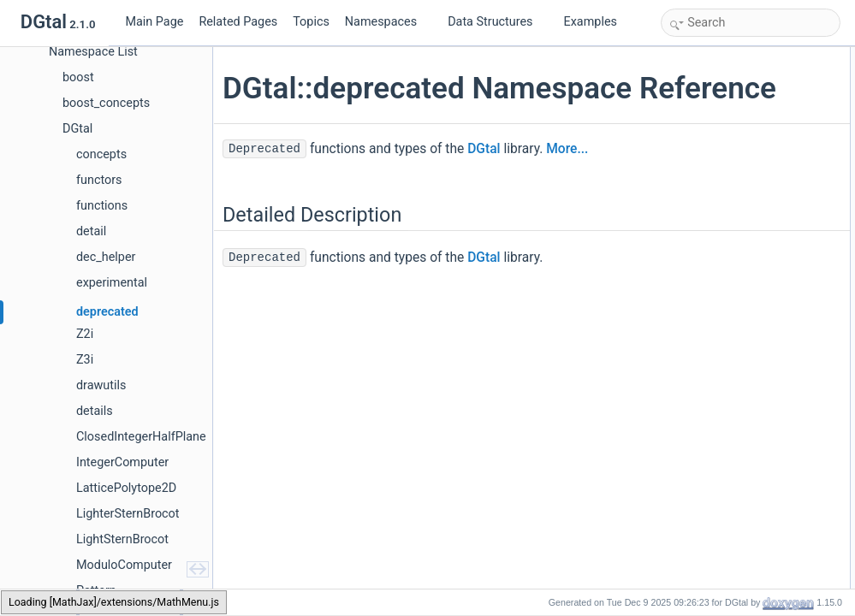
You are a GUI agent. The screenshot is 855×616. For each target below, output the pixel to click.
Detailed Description (712, 56)
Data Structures (497, 22)
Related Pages (238, 22)
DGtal (484, 185)
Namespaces (388, 22)
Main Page (154, 22)
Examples (591, 22)
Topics (311, 22)
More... (567, 185)
